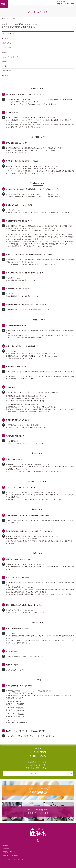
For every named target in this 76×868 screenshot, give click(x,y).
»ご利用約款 (6, 849)
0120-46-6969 (22, 722)
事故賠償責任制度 (35, 310)
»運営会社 (5, 846)
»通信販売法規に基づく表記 (10, 855)
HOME (4, 19)
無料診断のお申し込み (32, 148)
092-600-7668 (19, 710)
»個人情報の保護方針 (8, 852)
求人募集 (25, 736)
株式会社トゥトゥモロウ (31, 118)
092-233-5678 (19, 716)
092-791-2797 (19, 704)
